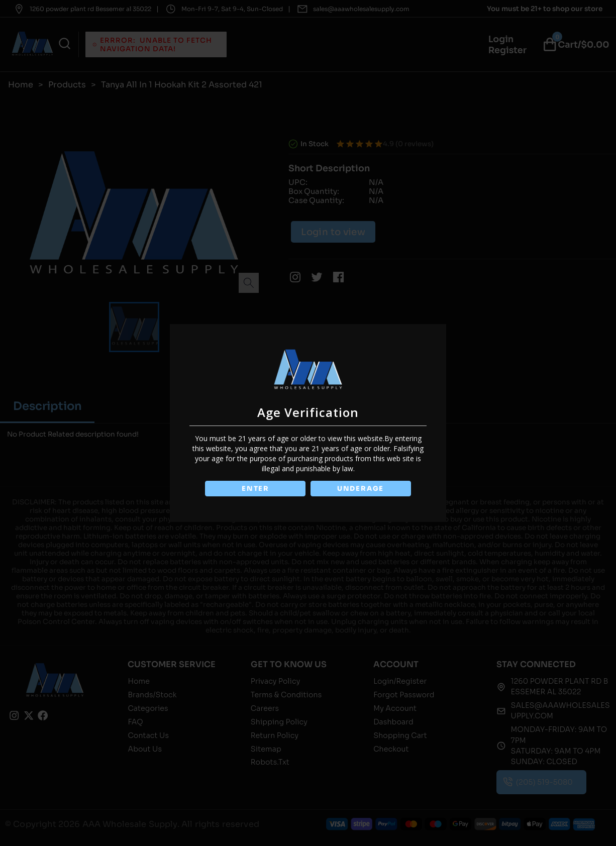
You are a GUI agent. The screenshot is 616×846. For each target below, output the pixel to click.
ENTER (254, 489)
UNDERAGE (362, 489)
